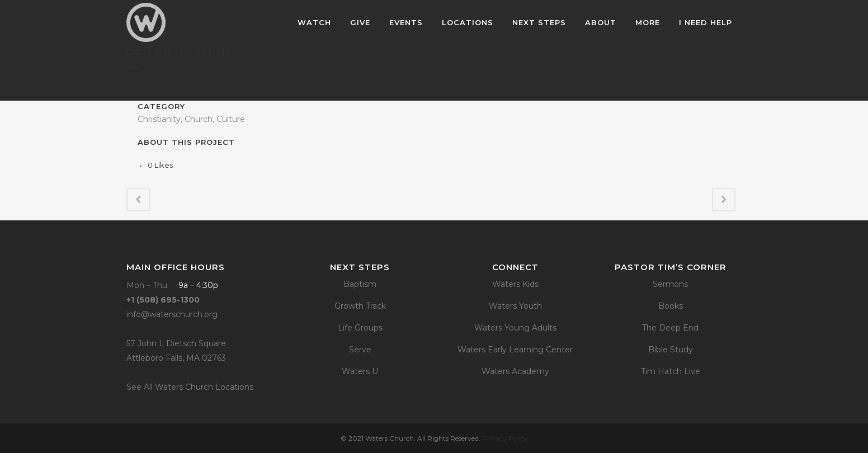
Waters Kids (515, 284)
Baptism (360, 284)
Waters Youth (515, 306)
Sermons (670, 284)
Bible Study (671, 350)
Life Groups (360, 328)
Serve (360, 350)
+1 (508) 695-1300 (163, 300)
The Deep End (670, 328)
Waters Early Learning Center (515, 350)
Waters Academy (515, 371)
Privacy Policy (505, 438)
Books (671, 306)
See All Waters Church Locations (190, 387)
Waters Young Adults (515, 328)
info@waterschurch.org (172, 314)
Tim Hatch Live (671, 371)
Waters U (360, 371)
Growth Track (360, 306)
